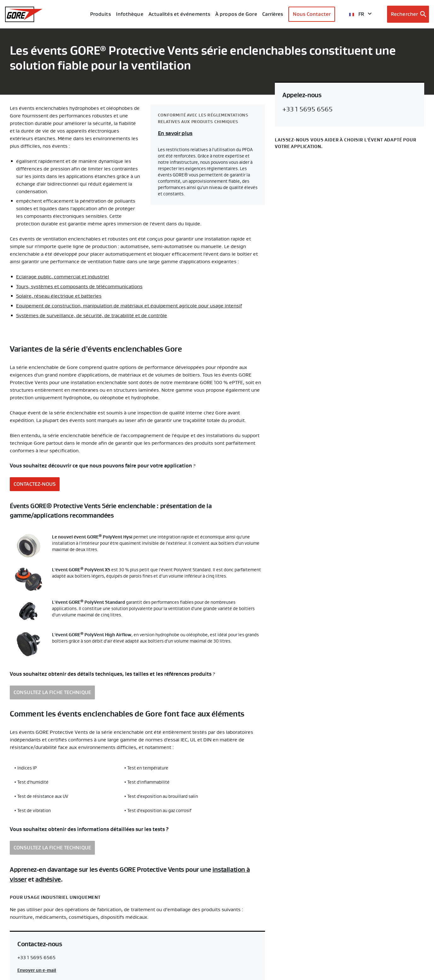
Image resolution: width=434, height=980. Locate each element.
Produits (101, 14)
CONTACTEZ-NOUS (35, 483)
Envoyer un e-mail (37, 969)
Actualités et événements (179, 14)
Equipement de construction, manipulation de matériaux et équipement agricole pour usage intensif (129, 305)
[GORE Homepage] (24, 14)
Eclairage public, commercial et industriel (63, 277)
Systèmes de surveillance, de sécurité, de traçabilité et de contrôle (92, 315)
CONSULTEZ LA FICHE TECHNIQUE (52, 691)
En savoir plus (175, 133)
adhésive (48, 878)
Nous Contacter (312, 14)
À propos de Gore (236, 14)
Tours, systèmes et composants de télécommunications (79, 286)
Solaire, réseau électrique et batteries (59, 296)
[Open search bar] (408, 14)
